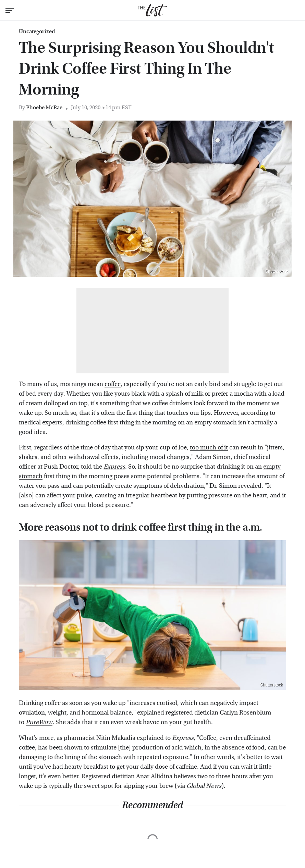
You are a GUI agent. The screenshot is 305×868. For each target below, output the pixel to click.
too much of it (209, 448)
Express (114, 467)
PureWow (39, 722)
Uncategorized (37, 32)
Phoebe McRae (44, 107)
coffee (113, 384)
